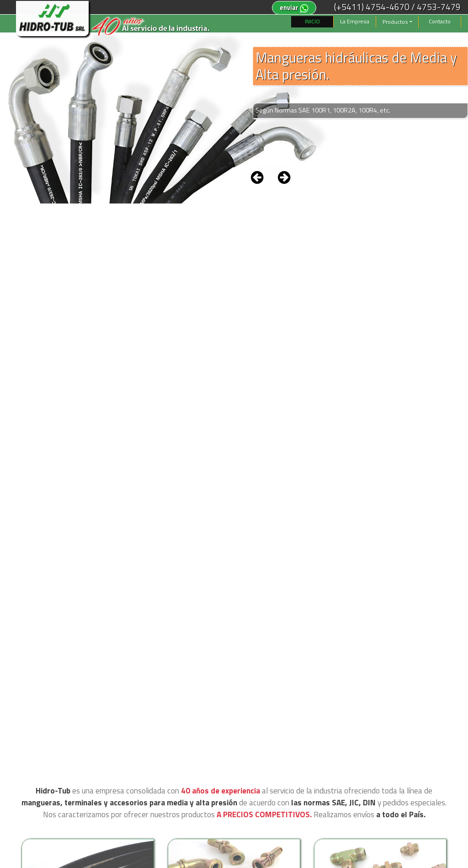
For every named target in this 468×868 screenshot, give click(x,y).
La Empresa (355, 21)
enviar (294, 8)
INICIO (312, 21)
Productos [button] (395, 22)
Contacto (440, 21)
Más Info (273, 172)
